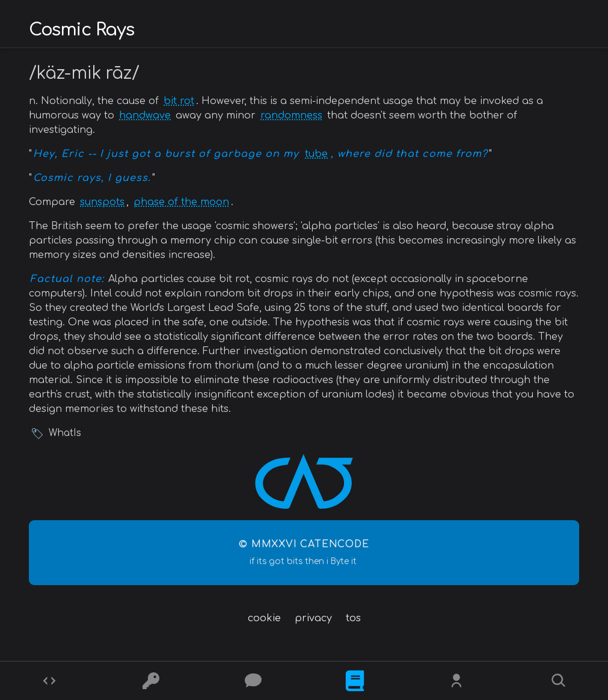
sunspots (102, 202)
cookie (264, 618)
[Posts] (253, 681)
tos (353, 618)
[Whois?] (456, 681)
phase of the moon (181, 202)
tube (316, 154)
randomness (291, 115)
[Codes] (49, 681)
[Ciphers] (151, 681)
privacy (313, 618)
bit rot (179, 101)
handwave (145, 115)
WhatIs (65, 433)
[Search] (559, 681)
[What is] (355, 681)
